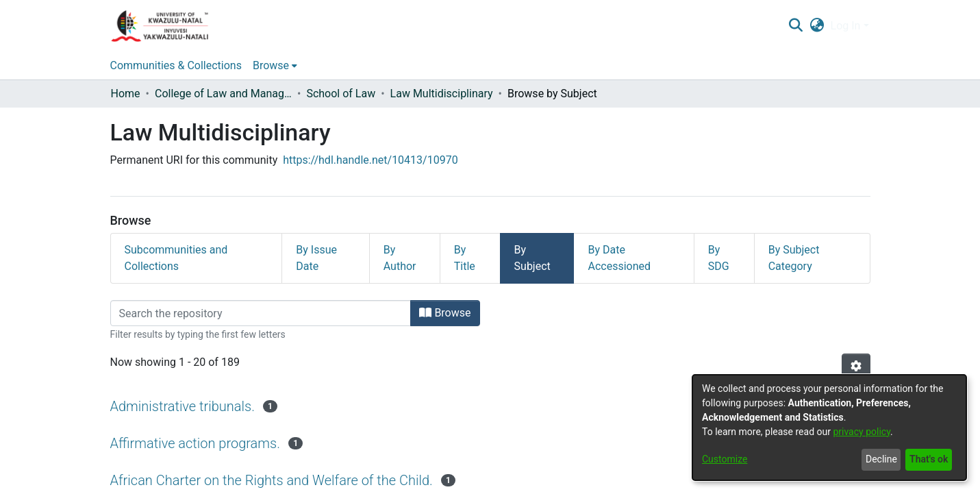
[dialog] (829, 428)
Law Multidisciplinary (442, 94)
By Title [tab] (465, 258)
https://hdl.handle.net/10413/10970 (370, 160)
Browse (445, 313)
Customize (725, 459)
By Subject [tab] (532, 258)
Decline (881, 459)
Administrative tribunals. (183, 406)
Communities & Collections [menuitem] (176, 65)
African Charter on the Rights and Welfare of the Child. (272, 480)
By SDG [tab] (719, 258)
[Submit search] (796, 26)
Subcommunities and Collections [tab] (176, 258)
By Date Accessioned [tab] (619, 258)
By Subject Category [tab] (794, 258)
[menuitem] (817, 26)
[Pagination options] (856, 367)
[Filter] (261, 313)
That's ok (929, 459)
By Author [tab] (400, 258)
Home (126, 94)
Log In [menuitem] (846, 26)
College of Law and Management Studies (223, 94)
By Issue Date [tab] (316, 258)
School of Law (341, 94)
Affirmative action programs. (195, 443)
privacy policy (862, 432)
